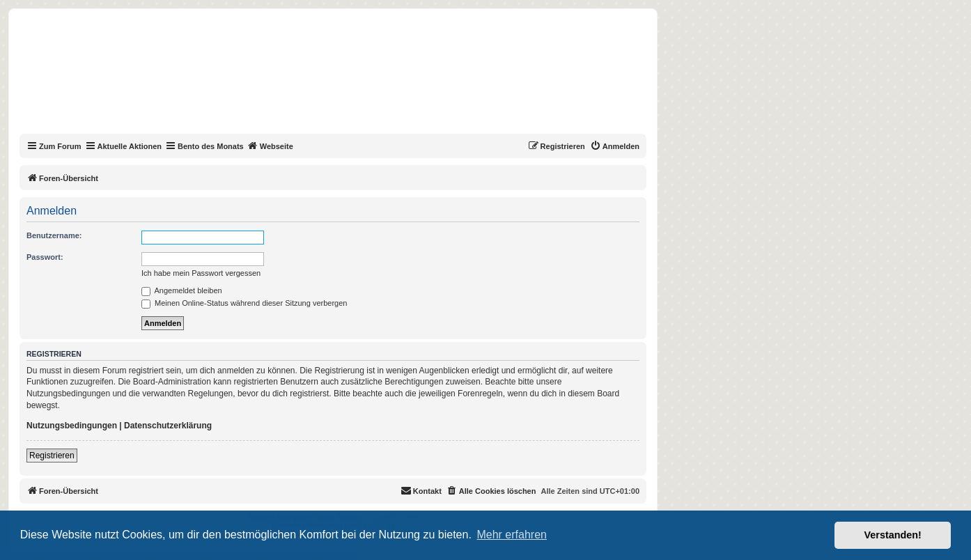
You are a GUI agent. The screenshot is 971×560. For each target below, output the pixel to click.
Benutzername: (54, 235)
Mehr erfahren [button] (512, 535)
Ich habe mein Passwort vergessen (201, 273)
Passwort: (45, 257)
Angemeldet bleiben (182, 290)
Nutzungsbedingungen (72, 426)
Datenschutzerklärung (168, 426)
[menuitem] (615, 146)
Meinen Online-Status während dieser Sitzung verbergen (244, 303)
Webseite (270, 146)
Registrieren (52, 456)
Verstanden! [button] (893, 535)
